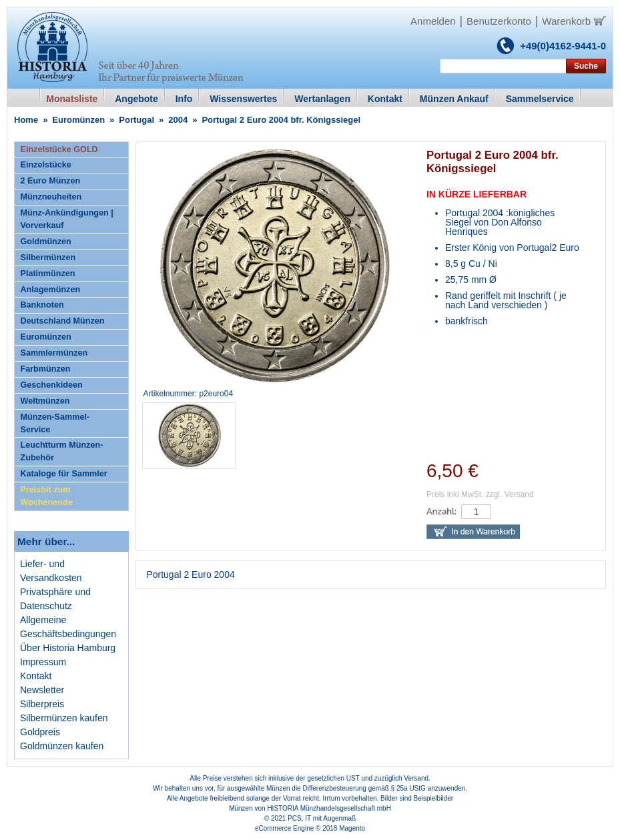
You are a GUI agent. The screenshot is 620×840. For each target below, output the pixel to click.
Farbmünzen (46, 369)
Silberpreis (42, 704)
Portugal (136, 120)
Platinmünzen (48, 274)
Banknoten (42, 305)
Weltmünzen (45, 401)
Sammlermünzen (54, 353)
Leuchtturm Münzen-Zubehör (62, 451)
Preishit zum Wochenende (47, 496)
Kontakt (36, 676)
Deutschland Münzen (63, 321)
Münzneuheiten (51, 197)
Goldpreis (40, 732)
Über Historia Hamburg (68, 648)
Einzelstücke (46, 165)
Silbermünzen (48, 258)
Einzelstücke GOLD (59, 149)
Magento (352, 828)
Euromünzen (78, 120)
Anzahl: (441, 511)
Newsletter (42, 690)
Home (26, 120)
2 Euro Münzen (51, 181)
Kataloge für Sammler (64, 474)
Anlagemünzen (51, 290)
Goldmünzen (46, 242)
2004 (178, 120)
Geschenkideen (52, 385)
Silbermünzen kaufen (64, 718)
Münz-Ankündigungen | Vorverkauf (67, 219)
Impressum (43, 662)
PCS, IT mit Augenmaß (322, 818)
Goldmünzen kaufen (62, 746)
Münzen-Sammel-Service (55, 423)
